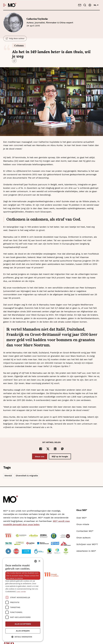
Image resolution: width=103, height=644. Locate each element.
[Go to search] (85, 5)
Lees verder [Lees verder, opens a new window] (21, 592)
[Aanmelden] (90, 5)
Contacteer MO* (85, 531)
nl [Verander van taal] (96, 5)
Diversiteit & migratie (27, 476)
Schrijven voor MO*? (87, 544)
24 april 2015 (63, 22)
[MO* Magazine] (12, 5)
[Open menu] (5, 5)
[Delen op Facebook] (41, 449)
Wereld (8, 476)
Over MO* (82, 518)
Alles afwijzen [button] (23, 631)
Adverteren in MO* (86, 551)
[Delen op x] (48, 449)
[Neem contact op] (80, 5)
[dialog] (23, 600)
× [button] (39, 561)
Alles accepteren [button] (23, 624)
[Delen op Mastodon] (62, 449)
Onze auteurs (83, 538)
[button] (23, 637)
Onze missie (83, 524)
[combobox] (36, 561)
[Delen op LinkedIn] (55, 449)
